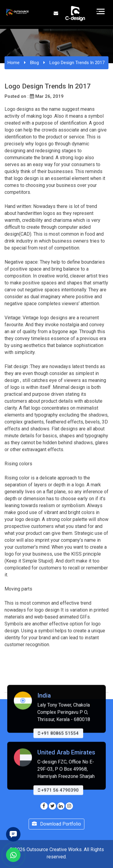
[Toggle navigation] (101, 11)
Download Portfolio (56, 824)
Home (14, 63)
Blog (35, 63)
